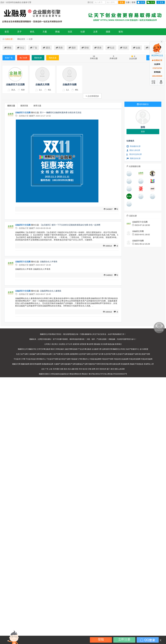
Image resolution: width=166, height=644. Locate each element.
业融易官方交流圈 (23, 113)
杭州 (105, 369)
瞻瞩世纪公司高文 (119, 349)
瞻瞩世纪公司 (23, 349)
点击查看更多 (92, 96)
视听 (72, 48)
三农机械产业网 (34, 354)
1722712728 (157, 68)
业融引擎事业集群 (71, 349)
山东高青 (121, 369)
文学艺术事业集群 (44, 349)
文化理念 (62, 344)
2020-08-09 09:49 (43, 228)
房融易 (132, 364)
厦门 (108, 369)
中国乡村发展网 (135, 359)
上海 (50, 369)
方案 (45, 32)
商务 (59, 48)
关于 (19, 32)
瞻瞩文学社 (32, 349)
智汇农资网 (65, 354)
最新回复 (24, 106)
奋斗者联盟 (144, 349)
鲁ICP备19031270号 (96, 374)
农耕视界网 (74, 354)
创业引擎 (68, 374)
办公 (21, 48)
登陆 (101, 639)
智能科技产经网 (94, 364)
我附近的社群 (134, 158)
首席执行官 (24, 116)
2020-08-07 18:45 (43, 294)
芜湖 (101, 369)
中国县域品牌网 (95, 359)
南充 (112, 369)
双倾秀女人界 (149, 364)
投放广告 (9, 58)
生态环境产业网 (84, 354)
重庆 (58, 369)
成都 (73, 369)
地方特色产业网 (64, 359)
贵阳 (116, 369)
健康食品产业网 (82, 364)
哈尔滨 (85, 369)
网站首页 (21, 39)
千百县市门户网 (19, 359)
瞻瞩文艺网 (16, 364)
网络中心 (43, 359)
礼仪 (111, 48)
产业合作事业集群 (85, 349)
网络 (8, 48)
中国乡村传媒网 (147, 359)
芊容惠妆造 (139, 364)
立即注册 (124, 639)
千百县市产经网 (52, 359)
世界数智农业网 (46, 354)
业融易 (62, 374)
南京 (66, 369)
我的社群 (38, 58)
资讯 (32, 32)
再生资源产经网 (144, 354)
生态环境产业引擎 (97, 354)
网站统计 (85, 374)
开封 (81, 369)
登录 (122, 2)
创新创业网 (116, 364)
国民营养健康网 (36, 364)
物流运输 (111, 344)
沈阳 (62, 369)
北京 (43, 369)
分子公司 (69, 344)
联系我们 (118, 344)
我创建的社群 (134, 146)
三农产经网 (56, 354)
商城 (57, 32)
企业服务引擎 (97, 349)
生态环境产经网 (110, 354)
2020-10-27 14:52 (43, 116)
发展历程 (76, 344)
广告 (34, 48)
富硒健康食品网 (47, 364)
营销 (85, 48)
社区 (70, 32)
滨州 (97, 369)
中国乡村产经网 (107, 359)
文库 (95, 32)
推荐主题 (37, 106)
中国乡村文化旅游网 (121, 359)
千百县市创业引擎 (32, 359)
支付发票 (104, 344)
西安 (77, 369)
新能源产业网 (133, 354)
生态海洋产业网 (122, 354)
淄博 (93, 369)
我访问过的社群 (134, 154)
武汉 (69, 369)
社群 (83, 32)
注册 (128, 2)
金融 (137, 48)
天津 (54, 369)
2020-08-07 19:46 (43, 265)
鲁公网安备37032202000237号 (116, 374)
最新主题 (11, 106)
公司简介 (48, 344)
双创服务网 (125, 364)
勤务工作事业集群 (57, 349)
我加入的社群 (133, 150)
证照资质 (83, 344)
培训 (124, 48)
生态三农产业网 (22, 354)
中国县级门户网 (76, 359)
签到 (121, 32)
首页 (7, 32)
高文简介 (55, 344)
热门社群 (23, 58)
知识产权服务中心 (133, 349)
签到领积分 (143, 104)
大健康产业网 (59, 364)
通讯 (46, 48)
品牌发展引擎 (107, 349)
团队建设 (97, 344)
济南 (90, 369)
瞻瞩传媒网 (25, 364)
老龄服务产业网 (70, 364)
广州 (47, 369)
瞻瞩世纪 (42, 374)
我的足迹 (53, 58)
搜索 (108, 32)
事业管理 (90, 344)
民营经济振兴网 (106, 364)
